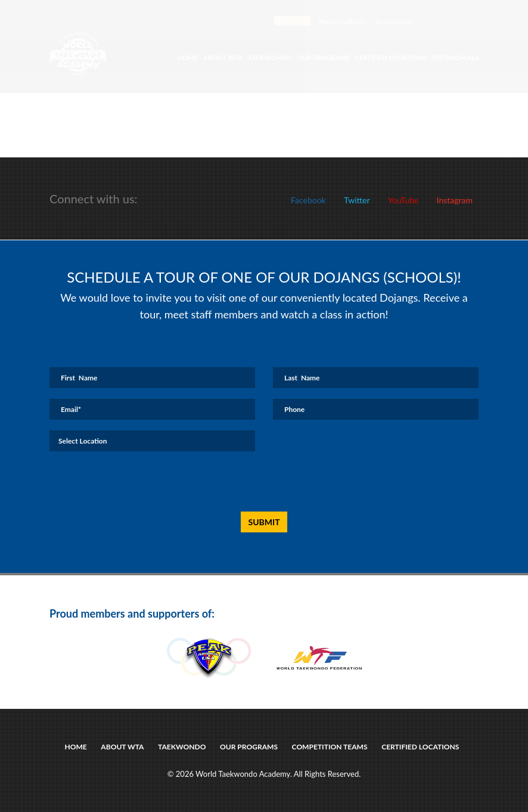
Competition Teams (330, 747)
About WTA (223, 58)
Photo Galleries (343, 22)
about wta (123, 747)
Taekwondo (270, 58)
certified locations (420, 747)
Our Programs (323, 58)
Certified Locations (391, 58)
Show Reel (292, 20)
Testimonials (394, 22)
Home (188, 58)
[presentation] (251, 482)
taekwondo (182, 747)
